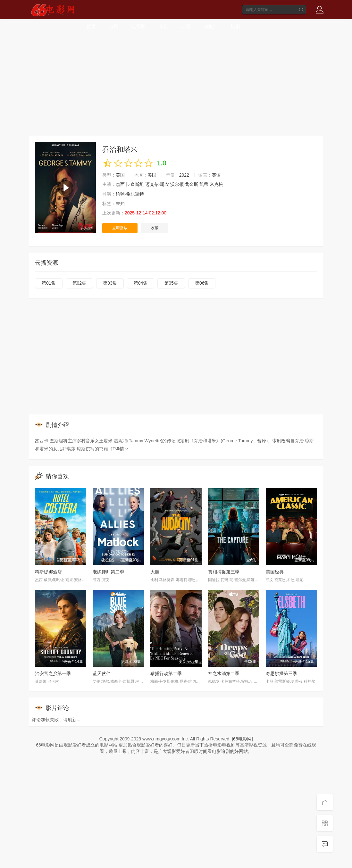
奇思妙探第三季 (281, 673)
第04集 (141, 283)
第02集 (80, 283)
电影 (113, 26)
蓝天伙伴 (102, 673)
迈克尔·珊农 (157, 184)
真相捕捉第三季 (224, 572)
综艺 (163, 26)
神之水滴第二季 (224, 673)
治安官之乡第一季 (53, 673)
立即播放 (120, 228)
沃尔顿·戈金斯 (184, 184)
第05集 (171, 283)
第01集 (49, 283)
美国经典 (275, 572)
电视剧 (138, 26)
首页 (91, 26)
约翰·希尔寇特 (130, 194)
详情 (122, 449)
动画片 (210, 26)
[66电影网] (242, 739)
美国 (120, 175)
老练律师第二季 (108, 572)
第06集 (202, 283)
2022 (184, 175)
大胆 (155, 572)
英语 (216, 175)
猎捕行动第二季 (166, 673)
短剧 (235, 26)
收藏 (155, 228)
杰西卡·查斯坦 (130, 184)
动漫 (186, 26)
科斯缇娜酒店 (48, 572)
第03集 (110, 283)
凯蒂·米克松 (211, 184)
